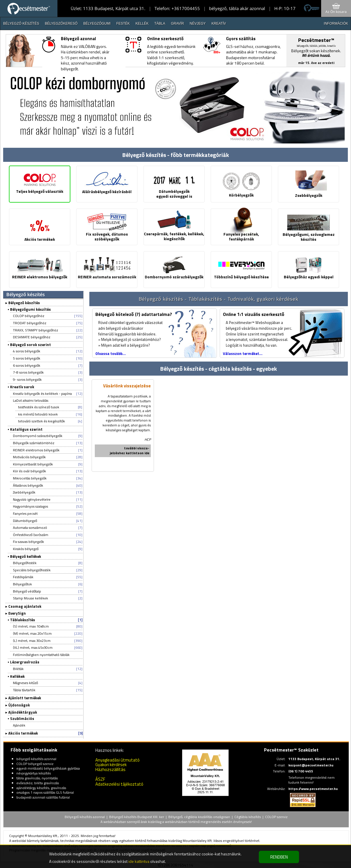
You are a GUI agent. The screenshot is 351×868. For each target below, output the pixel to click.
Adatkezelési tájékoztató (119, 784)
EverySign (17, 613)
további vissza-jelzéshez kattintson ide (130, 450)
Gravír (177, 24)
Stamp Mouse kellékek (30, 598)
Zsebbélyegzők (24, 492)
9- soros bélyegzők (27, 379)
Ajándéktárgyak (23, 712)
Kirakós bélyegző (26, 549)
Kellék (142, 24)
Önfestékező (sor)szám (31, 535)
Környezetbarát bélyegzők (33, 464)
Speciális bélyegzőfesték (32, 570)
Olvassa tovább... (111, 354)
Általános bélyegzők (28, 485)
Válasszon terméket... (243, 354)
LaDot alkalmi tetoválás (31, 400)
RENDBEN (279, 857)
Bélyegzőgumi (97, 24)
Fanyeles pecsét (25, 513)
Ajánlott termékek (25, 698)
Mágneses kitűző (25, 683)
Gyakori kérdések (111, 765)
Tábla (160, 24)
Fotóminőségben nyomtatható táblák (41, 655)
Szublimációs (22, 719)
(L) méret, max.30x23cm (32, 641)
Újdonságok (19, 705)
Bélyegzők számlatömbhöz (34, 443)
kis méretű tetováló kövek (38, 414)
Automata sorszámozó (30, 528)
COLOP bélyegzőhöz (29, 316)
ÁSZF (100, 779)
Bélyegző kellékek (26, 556)
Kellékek (17, 676)
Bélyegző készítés (21, 24)
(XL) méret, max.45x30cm (33, 647)
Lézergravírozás (25, 662)
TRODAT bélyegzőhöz (30, 323)
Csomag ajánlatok (25, 606)
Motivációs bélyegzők (29, 457)
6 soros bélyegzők (27, 365)
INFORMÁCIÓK (336, 24)
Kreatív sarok (22, 387)
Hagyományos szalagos (30, 506)
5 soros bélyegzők (27, 358)
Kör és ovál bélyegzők (29, 471)
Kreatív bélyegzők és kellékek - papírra (42, 394)
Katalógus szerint (26, 429)
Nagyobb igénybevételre (32, 499)
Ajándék (19, 725)
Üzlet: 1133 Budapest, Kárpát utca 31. (108, 8)
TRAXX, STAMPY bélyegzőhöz (35, 330)
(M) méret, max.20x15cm (32, 633)
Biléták (18, 669)
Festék (123, 24)
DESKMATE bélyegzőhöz (32, 337)
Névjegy (198, 24)
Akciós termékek (23, 733)
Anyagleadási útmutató (117, 760)
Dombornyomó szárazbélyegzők (38, 436)
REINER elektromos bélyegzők (36, 450)
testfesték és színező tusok (39, 407)
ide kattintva (139, 861)
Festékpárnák (23, 577)
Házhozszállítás (110, 769)
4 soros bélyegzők (27, 351)
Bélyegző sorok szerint (30, 345)
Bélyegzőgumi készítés (30, 309)
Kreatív (219, 24)
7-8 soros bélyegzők (28, 372)
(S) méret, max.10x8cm (31, 626)
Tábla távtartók (24, 690)
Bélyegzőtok (22, 584)
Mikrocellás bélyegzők (30, 478)
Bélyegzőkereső (61, 24)
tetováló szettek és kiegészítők (42, 421)
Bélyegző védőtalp (27, 591)
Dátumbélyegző (25, 521)
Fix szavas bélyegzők (28, 542)
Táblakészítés (23, 620)
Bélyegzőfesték (25, 563)
